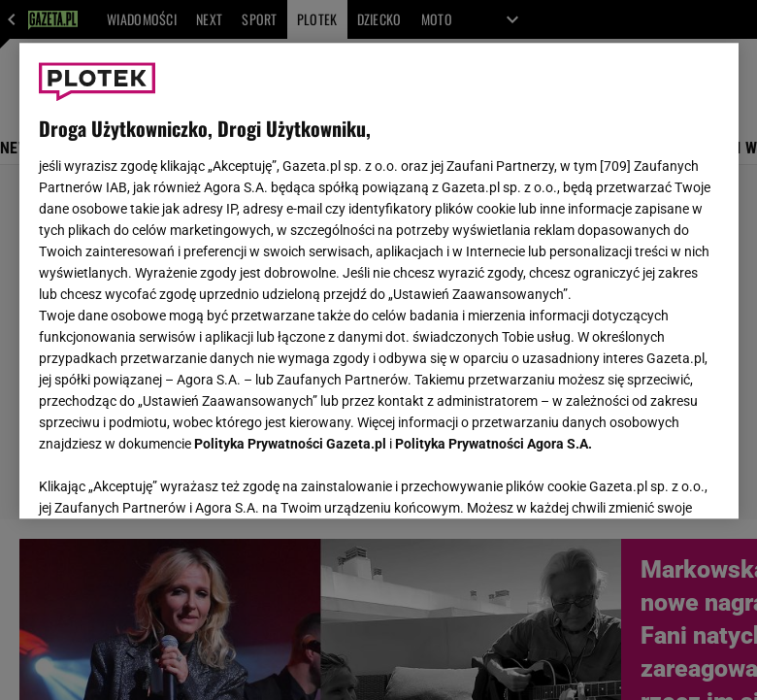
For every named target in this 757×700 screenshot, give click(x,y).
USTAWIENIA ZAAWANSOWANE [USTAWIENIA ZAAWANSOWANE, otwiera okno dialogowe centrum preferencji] (165, 480)
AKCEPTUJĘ (653, 481)
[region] (379, 281)
